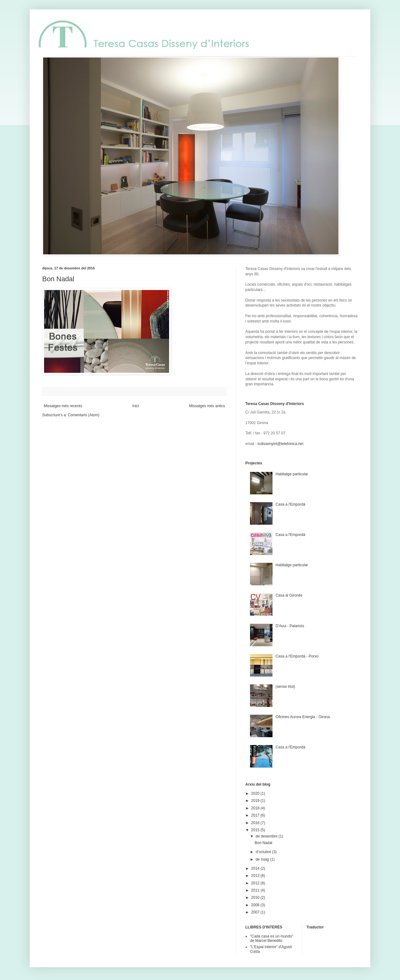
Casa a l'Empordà (290, 504)
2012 (256, 883)
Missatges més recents (63, 406)
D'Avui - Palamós (290, 626)
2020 (256, 793)
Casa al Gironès (289, 595)
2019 (256, 801)
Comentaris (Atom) (84, 415)
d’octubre (264, 852)
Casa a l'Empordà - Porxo (297, 656)
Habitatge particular (292, 474)
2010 (256, 897)
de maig (263, 859)
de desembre (267, 836)
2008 (256, 905)
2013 (256, 876)
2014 (256, 868)
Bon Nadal (58, 279)
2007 (256, 912)
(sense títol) (285, 687)
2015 (256, 830)
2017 (256, 815)
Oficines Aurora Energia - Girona (303, 717)
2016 (256, 823)
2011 (256, 890)
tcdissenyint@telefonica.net (280, 444)
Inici (135, 406)
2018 (256, 808)
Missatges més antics (207, 406)
